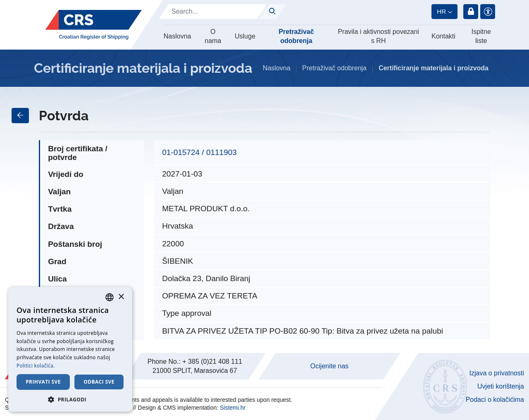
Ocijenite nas (330, 366)
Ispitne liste (481, 36)
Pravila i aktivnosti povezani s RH (378, 36)
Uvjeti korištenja (501, 386)
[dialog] (70, 349)
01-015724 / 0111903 (199, 152)
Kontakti (443, 36)
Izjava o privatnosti (497, 373)
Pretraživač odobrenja (296, 36)
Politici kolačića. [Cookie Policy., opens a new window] (36, 366)
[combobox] (110, 297)
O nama (213, 36)
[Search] (213, 12)
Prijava (471, 12)
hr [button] (441, 11)
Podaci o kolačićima (495, 400)
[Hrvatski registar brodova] (94, 25)
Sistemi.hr (233, 408)
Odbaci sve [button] (99, 382)
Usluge (245, 36)
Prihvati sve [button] (43, 382)
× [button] (121, 297)
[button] (70, 399)
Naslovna (178, 36)
